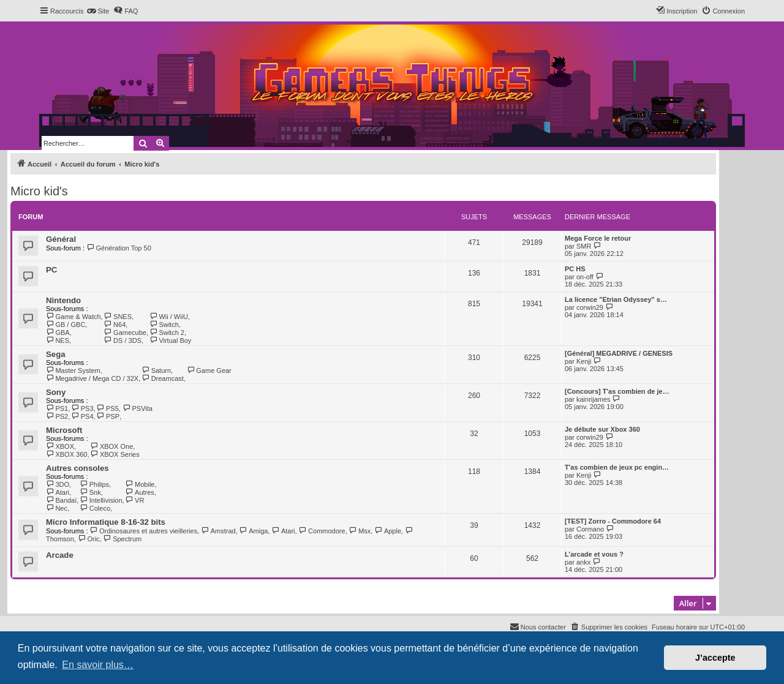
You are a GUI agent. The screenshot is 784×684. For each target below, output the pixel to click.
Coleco (95, 508)
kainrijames (594, 399)
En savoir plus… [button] (98, 665)
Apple (388, 531)
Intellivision (101, 500)
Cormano (590, 529)
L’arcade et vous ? (594, 554)
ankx (583, 562)
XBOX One (111, 446)
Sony (56, 392)
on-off (585, 277)
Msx (360, 531)
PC (51, 270)
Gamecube (125, 333)
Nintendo (63, 300)
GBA (58, 333)
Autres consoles (77, 468)
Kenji (584, 361)
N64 (115, 325)
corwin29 (590, 307)
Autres (140, 492)
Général (61, 239)
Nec (57, 508)
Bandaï (61, 500)
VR (135, 500)
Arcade (60, 555)
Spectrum (123, 539)
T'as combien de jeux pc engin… (617, 467)
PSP (108, 416)
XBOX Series (115, 454)
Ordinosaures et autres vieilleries (144, 531)
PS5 (108, 408)
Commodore (322, 531)
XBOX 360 (66, 454)
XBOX (60, 446)
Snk (90, 492)
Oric (89, 539)
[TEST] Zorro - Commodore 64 (613, 521)
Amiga (254, 531)
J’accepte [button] (715, 658)
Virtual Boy (170, 340)
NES (58, 340)
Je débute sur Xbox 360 (602, 429)
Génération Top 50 (119, 248)
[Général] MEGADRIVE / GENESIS (619, 353)
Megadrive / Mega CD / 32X (92, 378)
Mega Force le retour (598, 238)
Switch (164, 325)
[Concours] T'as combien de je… (617, 391)
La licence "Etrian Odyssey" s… (616, 299)
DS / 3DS (123, 340)
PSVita (138, 408)
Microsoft (64, 430)
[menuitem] (98, 11)
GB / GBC (66, 325)
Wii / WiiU (169, 317)
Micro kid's (39, 191)
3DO (58, 484)
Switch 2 (167, 333)
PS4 (82, 416)
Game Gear (209, 370)
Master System (73, 370)
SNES (118, 317)
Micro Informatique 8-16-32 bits (106, 522)
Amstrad (218, 531)
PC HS (575, 269)
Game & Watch (73, 317)
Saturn (156, 370)
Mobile (140, 484)
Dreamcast (163, 378)
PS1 (57, 408)
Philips (94, 484)
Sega (56, 354)
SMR (584, 246)
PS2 (57, 416)
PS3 (82, 408)
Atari (58, 492)
